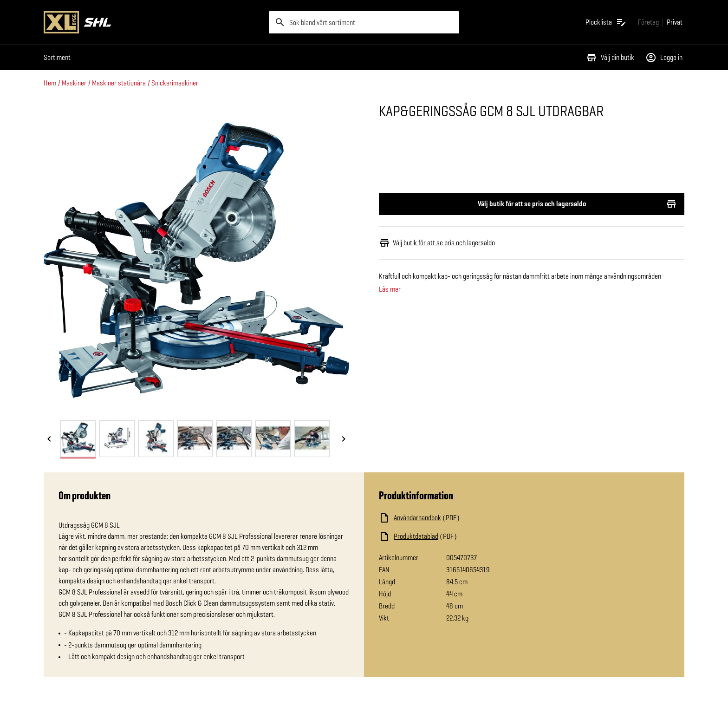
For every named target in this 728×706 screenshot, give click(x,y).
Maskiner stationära (119, 83)
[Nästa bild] (344, 439)
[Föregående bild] (49, 439)
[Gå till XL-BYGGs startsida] (153, 22)
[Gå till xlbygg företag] (648, 22)
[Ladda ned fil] (472, 518)
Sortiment (57, 57)
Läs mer (390, 289)
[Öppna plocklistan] (606, 22)
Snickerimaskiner (175, 83)
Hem (50, 83)
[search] (364, 22)
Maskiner (74, 83)
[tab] (78, 439)
